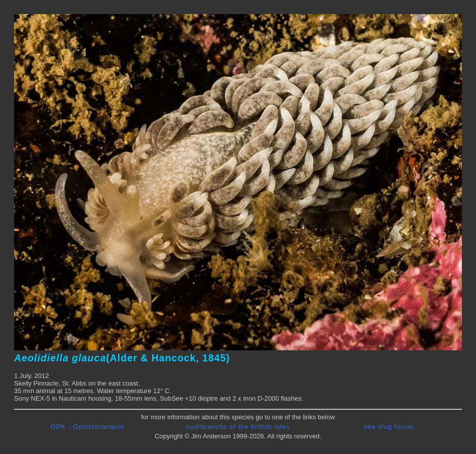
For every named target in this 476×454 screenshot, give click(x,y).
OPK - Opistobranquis (87, 427)
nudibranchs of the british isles (238, 427)
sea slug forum (389, 427)
